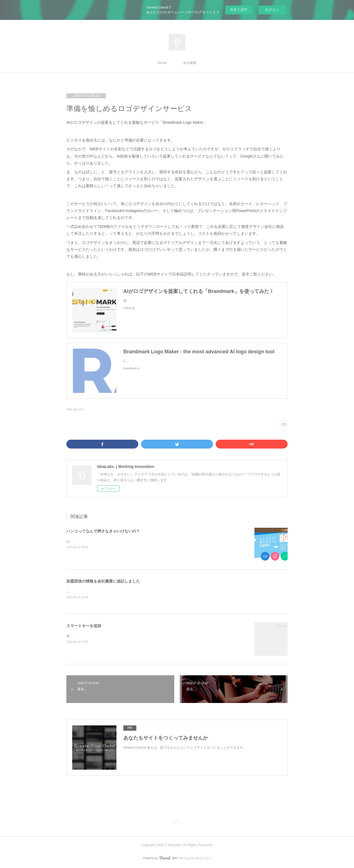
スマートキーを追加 (84, 626)
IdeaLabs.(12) (75, 409)
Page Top (177, 823)
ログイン (272, 10)
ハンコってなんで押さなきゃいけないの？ (103, 531)
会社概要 (190, 63)
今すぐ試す (239, 10)
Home (162, 63)
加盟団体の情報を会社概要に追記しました (103, 581)
